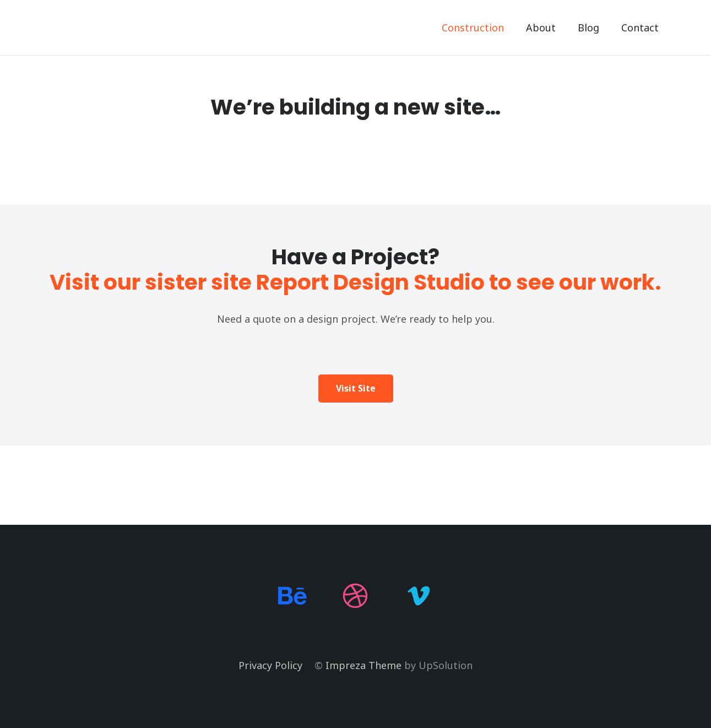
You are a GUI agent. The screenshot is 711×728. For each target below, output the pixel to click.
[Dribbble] (355, 596)
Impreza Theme (363, 665)
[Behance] (293, 596)
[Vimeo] (419, 596)
